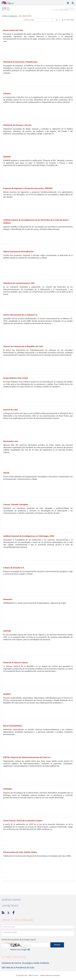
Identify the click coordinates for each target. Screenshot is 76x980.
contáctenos (10, 906)
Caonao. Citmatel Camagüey (16, 504)
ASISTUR (7, 631)
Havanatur (8, 599)
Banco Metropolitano (13, 726)
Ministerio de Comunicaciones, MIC (19, 283)
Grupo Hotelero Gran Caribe (16, 378)
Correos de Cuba (11, 410)
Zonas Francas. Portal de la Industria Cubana (23, 821)
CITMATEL (8, 789)
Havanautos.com (11, 441)
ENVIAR (57, 945)
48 (58, 20)
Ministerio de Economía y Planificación (20, 62)
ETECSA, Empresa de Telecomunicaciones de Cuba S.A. (27, 757)
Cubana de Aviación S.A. (14, 568)
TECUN (6, 473)
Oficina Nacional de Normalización (18, 251)
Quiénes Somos (11, 900)
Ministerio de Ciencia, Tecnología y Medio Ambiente (25, 963)
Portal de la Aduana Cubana (16, 662)
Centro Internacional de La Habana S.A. (21, 315)
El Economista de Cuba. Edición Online (20, 852)
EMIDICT (7, 694)
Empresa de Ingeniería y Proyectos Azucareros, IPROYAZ (28, 188)
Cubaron (7, 93)
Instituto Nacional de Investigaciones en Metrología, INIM (29, 536)
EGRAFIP (7, 157)
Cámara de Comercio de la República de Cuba (23, 346)
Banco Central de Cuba (13, 30)
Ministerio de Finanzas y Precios (17, 125)
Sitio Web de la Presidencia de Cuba (18, 967)
